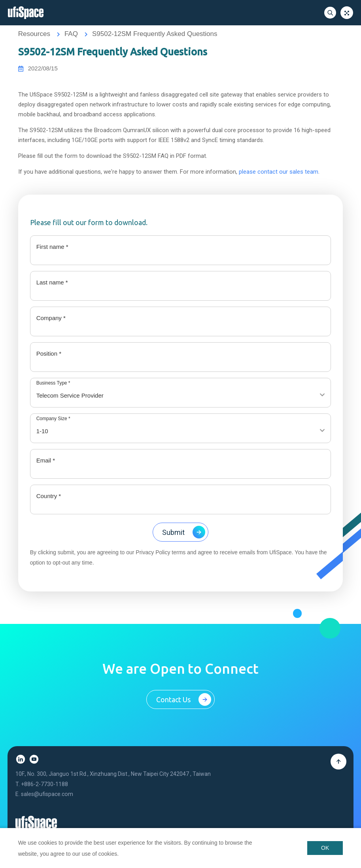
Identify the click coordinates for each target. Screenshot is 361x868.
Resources (34, 34)
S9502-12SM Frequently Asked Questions (154, 34)
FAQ (71, 34)
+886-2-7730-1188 (44, 791)
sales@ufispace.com (47, 802)
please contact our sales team (279, 172)
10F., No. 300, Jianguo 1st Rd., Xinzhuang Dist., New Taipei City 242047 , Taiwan (113, 781)
